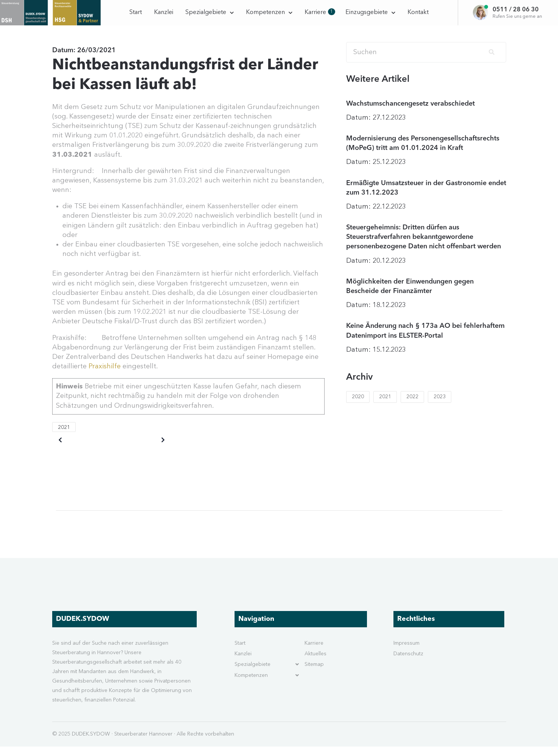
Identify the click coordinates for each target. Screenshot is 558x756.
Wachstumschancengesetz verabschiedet (410, 113)
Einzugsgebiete (370, 12)
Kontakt (418, 12)
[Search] (426, 62)
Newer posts (143, 449)
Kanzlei (164, 12)
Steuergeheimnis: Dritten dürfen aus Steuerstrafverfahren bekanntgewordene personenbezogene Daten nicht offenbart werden (424, 246)
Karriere (319, 12)
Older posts (79, 449)
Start (136, 12)
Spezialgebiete (210, 12)
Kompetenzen (269, 12)
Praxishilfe (105, 376)
